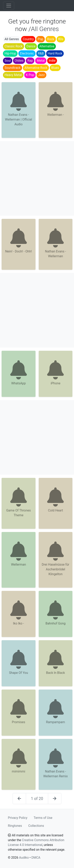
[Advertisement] (37, 178)
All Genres (12, 39)
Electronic (27, 53)
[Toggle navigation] (9, 6)
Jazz (41, 75)
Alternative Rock (36, 68)
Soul (8, 61)
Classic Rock (14, 46)
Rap (30, 61)
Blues (55, 68)
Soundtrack (13, 68)
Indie (52, 61)
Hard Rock (55, 53)
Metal (41, 61)
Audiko (24, 858)
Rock (51, 39)
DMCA (36, 858)
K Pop (30, 75)
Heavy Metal (13, 75)
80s (61, 39)
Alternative (47, 46)
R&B (41, 53)
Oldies (19, 61)
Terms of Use (43, 818)
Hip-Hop (10, 53)
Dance (31, 46)
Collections (36, 826)
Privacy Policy (18, 818)
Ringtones (15, 826)
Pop (40, 39)
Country (28, 39)
